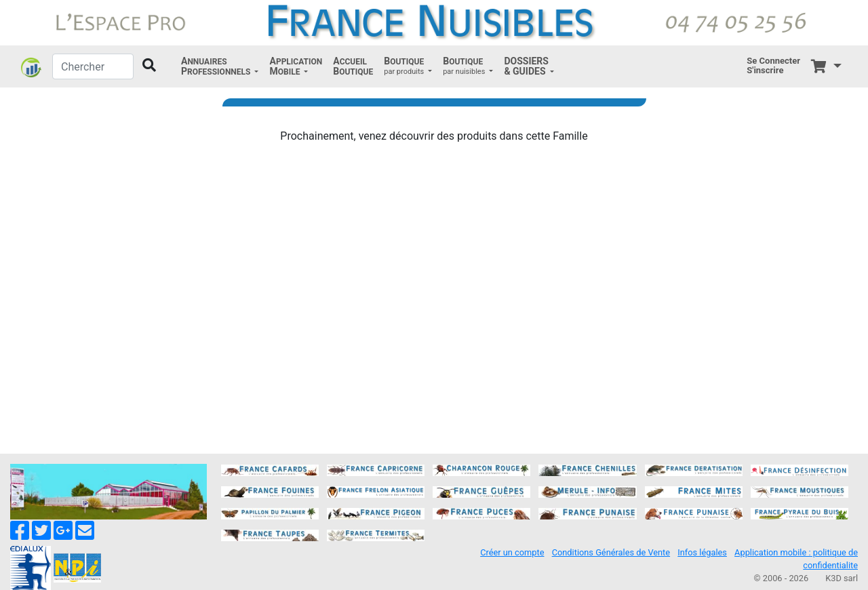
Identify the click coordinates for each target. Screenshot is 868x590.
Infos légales (702, 552)
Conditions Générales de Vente (611, 552)
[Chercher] (93, 66)
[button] (220, 66)
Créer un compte (512, 552)
